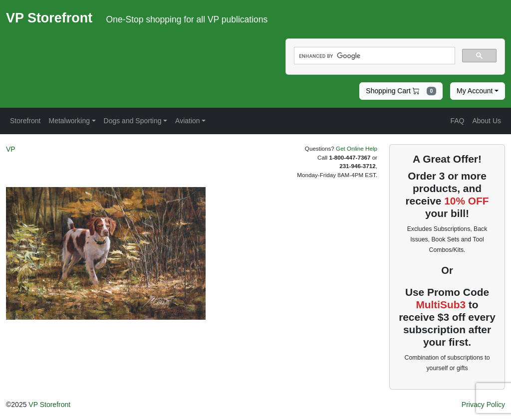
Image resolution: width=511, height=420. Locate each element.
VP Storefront (49, 405)
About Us (487, 121)
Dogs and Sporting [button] (133, 121)
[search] (374, 56)
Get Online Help (357, 148)
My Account (475, 91)
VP (11, 149)
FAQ (457, 121)
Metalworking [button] (69, 121)
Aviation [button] (188, 121)
